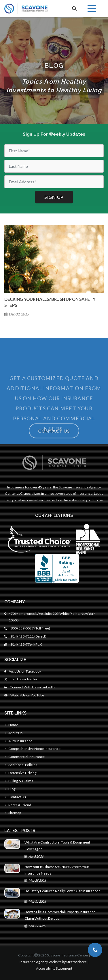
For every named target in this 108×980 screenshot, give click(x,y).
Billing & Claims (19, 781)
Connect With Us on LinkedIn (30, 687)
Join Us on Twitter (21, 679)
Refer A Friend (18, 805)
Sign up (54, 197)
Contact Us (54, 434)
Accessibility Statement (54, 968)
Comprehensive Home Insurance (32, 749)
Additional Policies (21, 765)
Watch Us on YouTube (24, 695)
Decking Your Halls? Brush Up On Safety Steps (50, 302)
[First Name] (54, 151)
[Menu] (92, 9)
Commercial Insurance (24, 757)
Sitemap (13, 813)
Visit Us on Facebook (23, 671)
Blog (10, 789)
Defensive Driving (20, 773)
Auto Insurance (18, 741)
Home (11, 725)
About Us (13, 733)
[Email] (54, 182)
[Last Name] (54, 166)
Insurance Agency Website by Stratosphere (53, 962)
